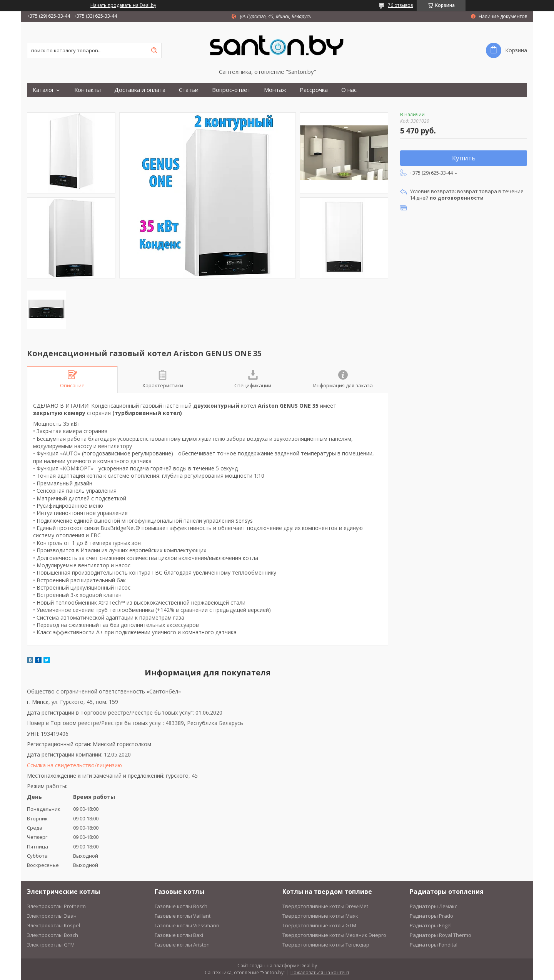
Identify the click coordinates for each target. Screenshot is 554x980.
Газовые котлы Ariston (182, 945)
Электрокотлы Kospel (53, 925)
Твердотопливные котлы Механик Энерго (334, 935)
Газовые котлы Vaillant (183, 916)
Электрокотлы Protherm (56, 906)
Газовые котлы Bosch (181, 906)
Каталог (43, 90)
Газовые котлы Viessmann (187, 925)
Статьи (189, 90)
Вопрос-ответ (231, 90)
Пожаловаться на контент (320, 972)
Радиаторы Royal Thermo (441, 935)
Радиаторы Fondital (434, 945)
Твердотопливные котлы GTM (319, 925)
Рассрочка (314, 90)
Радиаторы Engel (431, 925)
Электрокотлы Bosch (53, 935)
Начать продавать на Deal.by (123, 5)
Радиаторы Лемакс (433, 906)
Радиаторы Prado (431, 916)
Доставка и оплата (140, 90)
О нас (349, 90)
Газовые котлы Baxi (179, 935)
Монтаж (275, 90)
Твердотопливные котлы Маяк (320, 916)
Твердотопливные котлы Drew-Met (325, 906)
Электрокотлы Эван (52, 916)
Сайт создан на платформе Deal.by (277, 966)
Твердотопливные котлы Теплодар (326, 945)
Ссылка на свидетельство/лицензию (74, 765)
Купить (464, 158)
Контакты (88, 90)
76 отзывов (400, 5)
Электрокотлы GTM (51, 945)
